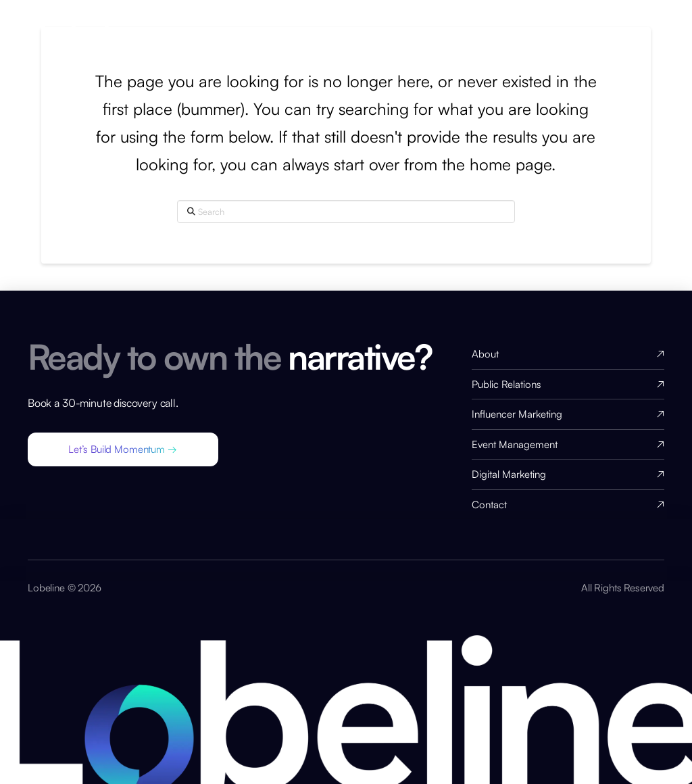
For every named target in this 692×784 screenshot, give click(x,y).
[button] (123, 449)
